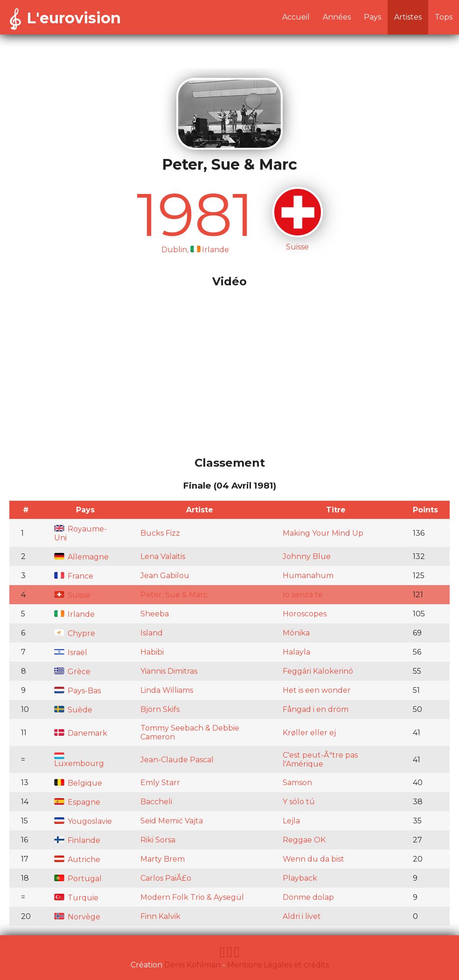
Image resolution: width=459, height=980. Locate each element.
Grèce (72, 672)
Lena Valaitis (163, 556)
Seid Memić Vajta (172, 821)
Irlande (74, 614)
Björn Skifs (160, 709)
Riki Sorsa (158, 840)
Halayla (296, 652)
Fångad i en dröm (316, 709)
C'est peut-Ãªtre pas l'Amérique (320, 759)
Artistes (408, 17)
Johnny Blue (307, 556)
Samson (297, 783)
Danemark (81, 733)
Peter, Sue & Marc (174, 595)
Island (152, 633)
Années (337, 17)
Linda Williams (167, 690)
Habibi (152, 652)
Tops (444, 17)
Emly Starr (160, 783)
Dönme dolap (308, 897)
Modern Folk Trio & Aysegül (192, 897)
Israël (71, 652)
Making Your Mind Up (323, 533)
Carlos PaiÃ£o (166, 878)
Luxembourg (79, 760)
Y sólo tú (299, 802)
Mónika (296, 633)
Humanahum (308, 576)
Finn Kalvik (160, 916)
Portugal (78, 879)
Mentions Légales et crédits (278, 965)
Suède (73, 710)
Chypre (75, 633)
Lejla (291, 821)
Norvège (77, 917)
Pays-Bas (77, 691)
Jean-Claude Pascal (177, 760)
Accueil (296, 17)
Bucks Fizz (160, 533)
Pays (372, 17)
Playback (300, 878)
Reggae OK (304, 840)
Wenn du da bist (313, 859)
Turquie (76, 898)
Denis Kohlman (192, 965)
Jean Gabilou (165, 576)
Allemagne (81, 557)
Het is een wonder (317, 690)
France (74, 576)
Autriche (77, 859)
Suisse (72, 595)
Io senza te (303, 595)
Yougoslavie (83, 821)
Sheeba (155, 614)
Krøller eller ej (309, 733)
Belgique (78, 783)
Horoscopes (305, 614)
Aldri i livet (302, 916)
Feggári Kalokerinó (318, 671)
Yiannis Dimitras (169, 671)
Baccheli (156, 802)
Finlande (77, 840)
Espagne (77, 802)
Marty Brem (163, 859)
